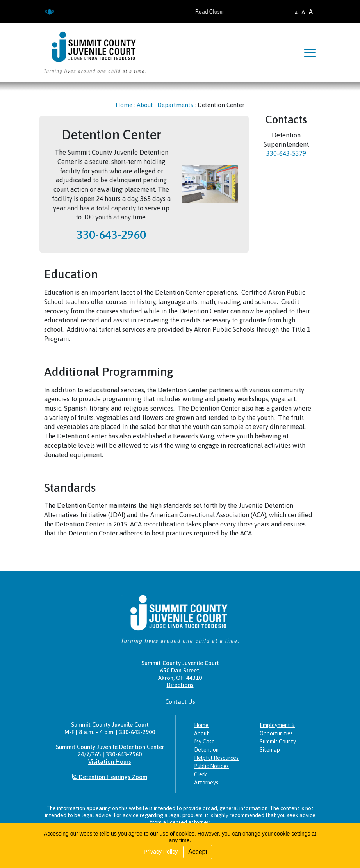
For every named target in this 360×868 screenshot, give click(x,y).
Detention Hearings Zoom (110, 777)
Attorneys (206, 783)
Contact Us (180, 702)
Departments (175, 105)
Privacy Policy (161, 852)
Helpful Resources (216, 758)
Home (124, 105)
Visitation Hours (110, 762)
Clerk (200, 774)
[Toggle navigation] (310, 53)
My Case (204, 742)
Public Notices (211, 766)
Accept (198, 852)
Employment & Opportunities (277, 729)
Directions (180, 685)
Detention (206, 750)
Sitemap (270, 750)
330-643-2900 (137, 732)
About (145, 105)
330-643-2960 (111, 235)
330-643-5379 (286, 153)
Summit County (278, 742)
